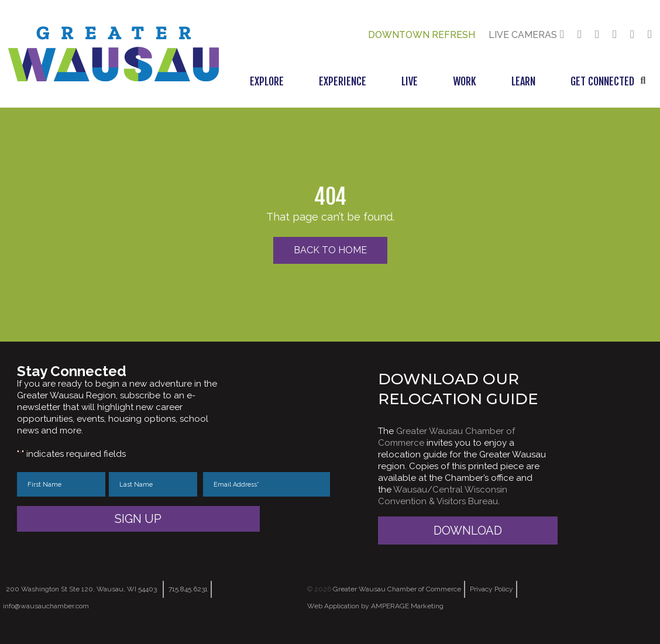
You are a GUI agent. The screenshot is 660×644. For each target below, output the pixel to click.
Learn (523, 81)
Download (468, 531)
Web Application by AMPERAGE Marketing (375, 606)
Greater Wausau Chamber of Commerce (397, 589)
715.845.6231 (188, 589)
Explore (267, 81)
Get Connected (602, 81)
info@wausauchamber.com (46, 606)
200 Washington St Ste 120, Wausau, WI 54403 (81, 589)
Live (410, 81)
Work (465, 81)
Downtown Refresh (422, 35)
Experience (343, 81)
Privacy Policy (491, 589)
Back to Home (330, 250)
